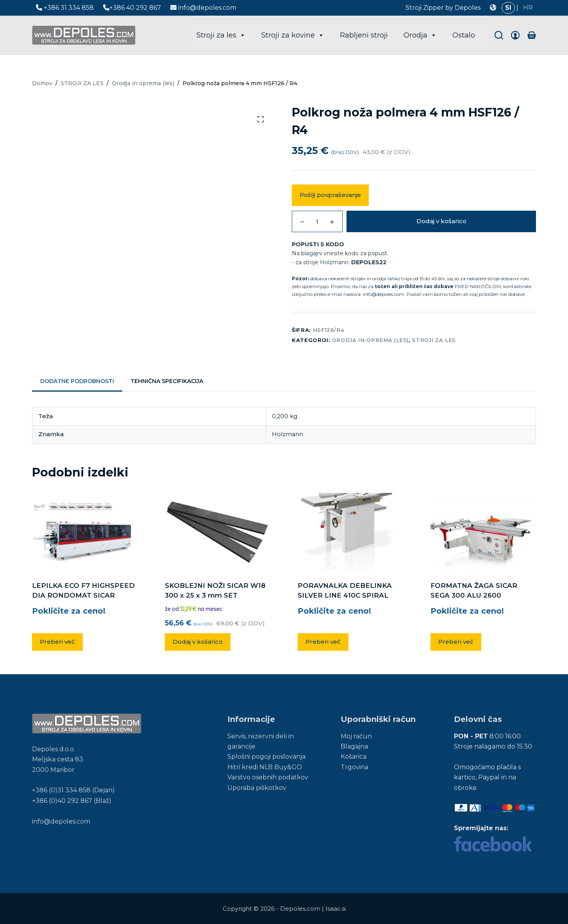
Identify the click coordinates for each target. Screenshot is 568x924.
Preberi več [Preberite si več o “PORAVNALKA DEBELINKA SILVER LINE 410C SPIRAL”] (323, 642)
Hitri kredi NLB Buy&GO (265, 767)
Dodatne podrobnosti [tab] (77, 381)
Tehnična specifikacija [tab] (167, 381)
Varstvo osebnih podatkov (268, 777)
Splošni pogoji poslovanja (266, 757)
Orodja (420, 35)
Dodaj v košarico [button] (198, 642)
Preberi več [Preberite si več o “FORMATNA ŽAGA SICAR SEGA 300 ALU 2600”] (456, 642)
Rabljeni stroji (364, 35)
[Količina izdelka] (317, 221)
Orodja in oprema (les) (370, 340)
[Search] (499, 35)
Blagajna (354, 746)
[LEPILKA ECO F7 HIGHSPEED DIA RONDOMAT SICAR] (85, 532)
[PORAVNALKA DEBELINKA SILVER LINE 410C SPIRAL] (350, 532)
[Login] (515, 35)
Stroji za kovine (293, 35)
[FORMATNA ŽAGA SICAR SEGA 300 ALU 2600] (483, 532)
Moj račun (356, 736)
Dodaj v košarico (441, 221)
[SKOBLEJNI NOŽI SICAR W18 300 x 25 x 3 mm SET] (218, 532)
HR (528, 8)
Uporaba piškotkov (257, 788)
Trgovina (355, 767)
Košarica (354, 757)
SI (508, 8)
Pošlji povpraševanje (330, 195)
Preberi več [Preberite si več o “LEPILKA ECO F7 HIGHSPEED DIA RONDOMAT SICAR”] (57, 642)
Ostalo (464, 35)
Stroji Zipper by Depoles (443, 8)
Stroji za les (221, 35)
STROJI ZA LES (434, 340)
